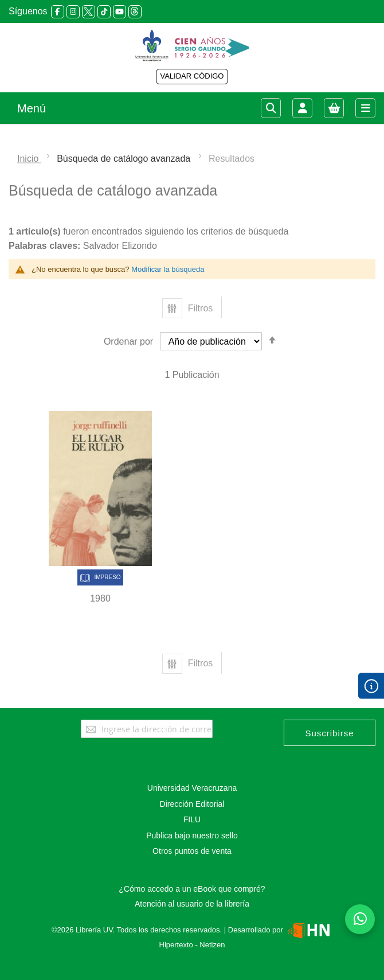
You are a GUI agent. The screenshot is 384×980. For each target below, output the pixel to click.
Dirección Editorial (192, 804)
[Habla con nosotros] (360, 919)
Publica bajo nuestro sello (192, 835)
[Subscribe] (330, 733)
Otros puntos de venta (192, 851)
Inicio (29, 159)
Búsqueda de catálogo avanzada (125, 159)
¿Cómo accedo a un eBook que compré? (192, 889)
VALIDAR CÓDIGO (192, 76)
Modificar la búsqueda (168, 269)
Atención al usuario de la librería (192, 904)
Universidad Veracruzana (192, 788)
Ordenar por (128, 341)
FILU (192, 819)
